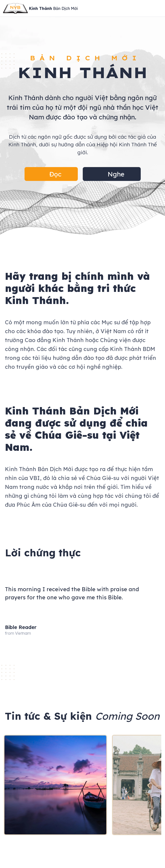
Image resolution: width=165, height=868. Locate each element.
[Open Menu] (159, 8)
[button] (51, 174)
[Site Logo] (40, 8)
